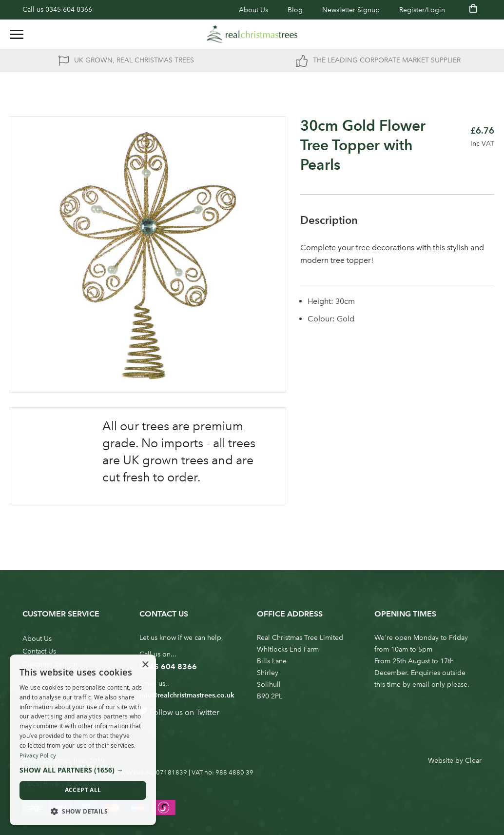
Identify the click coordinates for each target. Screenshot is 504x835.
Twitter (208, 712)
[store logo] (252, 34)
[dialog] (83, 740)
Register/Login (422, 10)
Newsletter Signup (351, 10)
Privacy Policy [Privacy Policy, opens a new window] (38, 755)
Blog (295, 10)
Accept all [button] (83, 790)
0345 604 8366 (69, 10)
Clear (473, 761)
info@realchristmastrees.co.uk (187, 695)
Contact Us (39, 651)
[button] (83, 770)
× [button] (145, 665)
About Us (253, 10)
